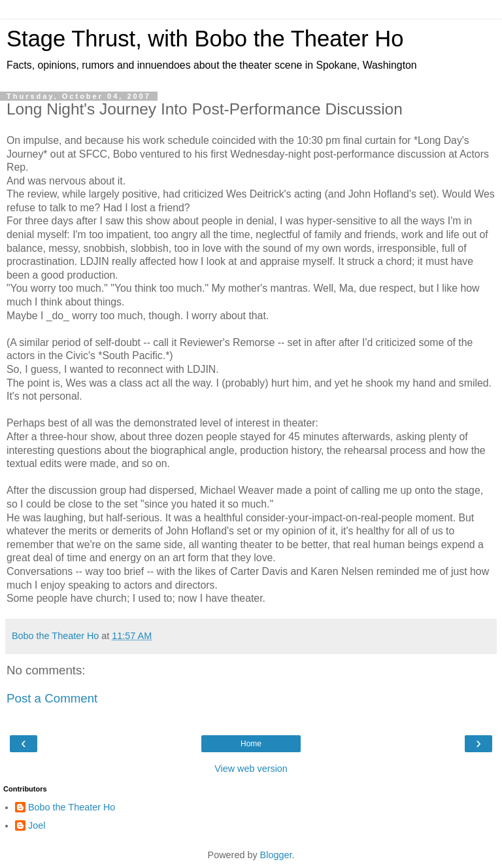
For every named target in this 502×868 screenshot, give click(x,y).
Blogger (276, 855)
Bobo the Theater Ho (72, 807)
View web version (251, 769)
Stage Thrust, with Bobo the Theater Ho (205, 39)
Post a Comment (52, 698)
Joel (37, 825)
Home (251, 744)
